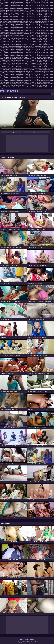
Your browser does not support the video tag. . (27, 115)
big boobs (14, 132)
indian (9, 132)
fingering (4, 132)
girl (35, 132)
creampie (47, 132)
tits (42, 132)
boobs (39, 132)
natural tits (26, 132)
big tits (20, 132)
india (31, 132)
